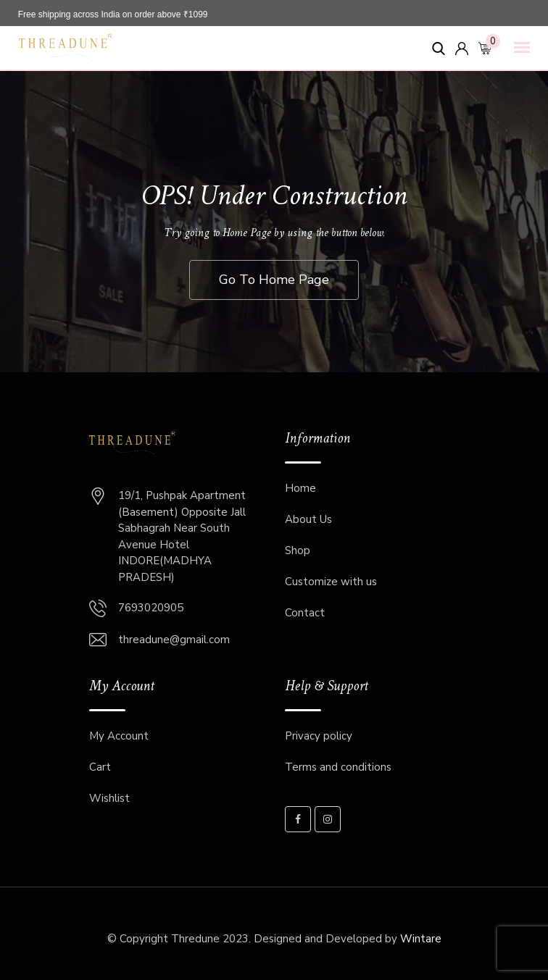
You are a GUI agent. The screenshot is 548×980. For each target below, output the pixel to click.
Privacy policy (319, 736)
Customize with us (331, 582)
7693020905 (151, 608)
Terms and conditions (338, 767)
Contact (305, 613)
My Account (119, 736)
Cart (100, 767)
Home (300, 488)
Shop (298, 550)
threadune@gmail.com (174, 640)
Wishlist (109, 798)
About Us (308, 519)
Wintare (421, 939)
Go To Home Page (274, 280)
